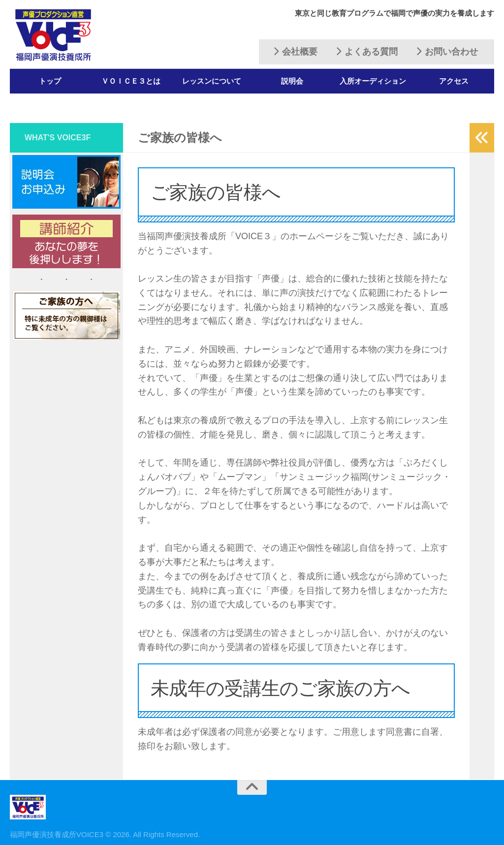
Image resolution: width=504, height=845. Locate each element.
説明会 (292, 81)
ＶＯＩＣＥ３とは (131, 81)
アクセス (454, 81)
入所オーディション (373, 81)
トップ (50, 81)
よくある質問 (366, 52)
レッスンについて (212, 81)
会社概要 (295, 52)
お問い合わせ (447, 52)
